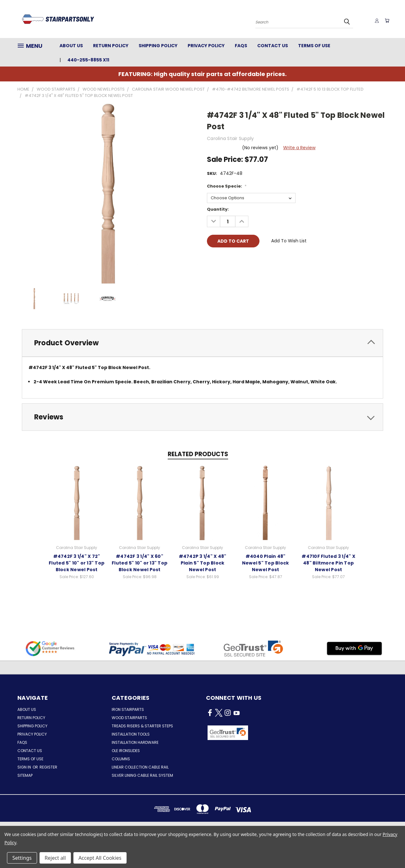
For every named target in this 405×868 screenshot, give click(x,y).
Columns (121, 759)
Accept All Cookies (100, 858)
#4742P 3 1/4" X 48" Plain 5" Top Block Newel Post (203, 563)
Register (48, 767)
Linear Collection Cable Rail (140, 767)
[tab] (202, 343)
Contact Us (273, 46)
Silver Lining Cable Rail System (142, 775)
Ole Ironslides (126, 751)
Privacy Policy (206, 46)
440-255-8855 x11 (88, 60)
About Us (71, 46)
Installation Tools (131, 734)
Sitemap (25, 775)
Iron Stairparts (128, 709)
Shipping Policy (158, 46)
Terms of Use (314, 46)
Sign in (25, 767)
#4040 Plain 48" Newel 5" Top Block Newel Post (266, 563)
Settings (22, 858)
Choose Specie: (227, 186)
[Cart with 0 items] (386, 21)
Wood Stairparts (129, 718)
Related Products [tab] (198, 454)
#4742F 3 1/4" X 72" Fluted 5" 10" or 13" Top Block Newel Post (77, 563)
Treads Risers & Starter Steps (142, 726)
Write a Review (299, 148)
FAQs (241, 46)
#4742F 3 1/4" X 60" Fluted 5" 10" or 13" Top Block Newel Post (140, 563)
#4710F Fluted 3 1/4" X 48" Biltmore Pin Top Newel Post (328, 563)
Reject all (55, 858)
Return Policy (111, 46)
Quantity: (218, 209)
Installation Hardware (135, 742)
